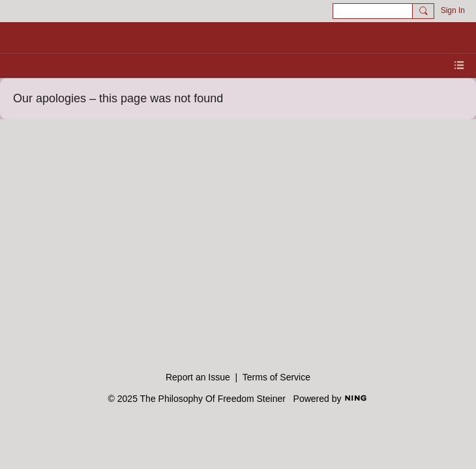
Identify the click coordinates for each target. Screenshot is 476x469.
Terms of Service (276, 377)
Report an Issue (198, 377)
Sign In (453, 10)
